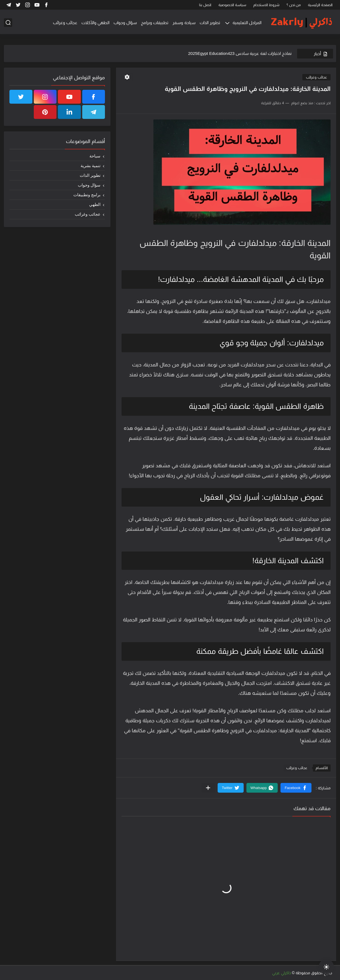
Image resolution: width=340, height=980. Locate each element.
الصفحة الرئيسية (320, 5)
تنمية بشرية (91, 166)
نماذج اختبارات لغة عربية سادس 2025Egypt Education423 (240, 53)
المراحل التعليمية (247, 23)
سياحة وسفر (184, 23)
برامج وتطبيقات (87, 195)
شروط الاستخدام (266, 5)
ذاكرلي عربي (282, 973)
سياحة (95, 156)
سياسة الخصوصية (232, 5)
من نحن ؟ (294, 5)
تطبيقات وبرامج (155, 23)
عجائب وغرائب (65, 23)
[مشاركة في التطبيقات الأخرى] (208, 788)
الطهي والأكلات (95, 23)
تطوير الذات (210, 23)
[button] (296, 788)
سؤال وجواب (125, 23)
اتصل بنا (205, 5)
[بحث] (8, 23)
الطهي (95, 204)
